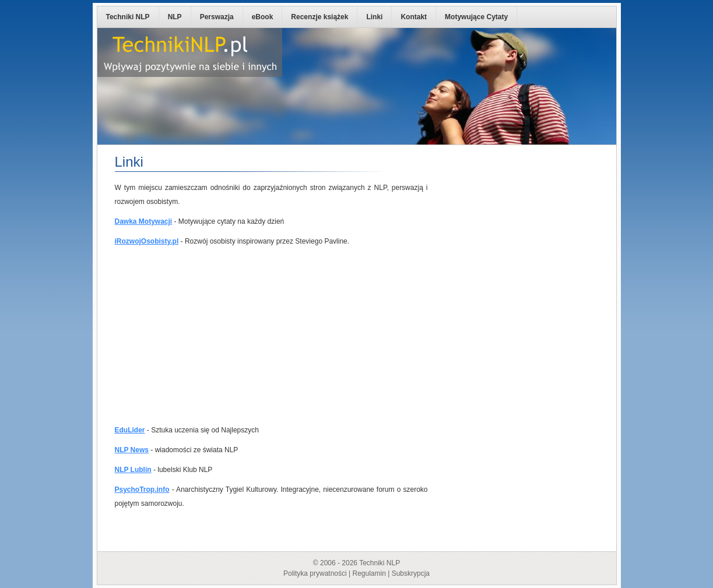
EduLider (130, 430)
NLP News (132, 450)
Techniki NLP (128, 17)
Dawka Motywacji (144, 221)
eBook (263, 17)
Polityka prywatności (315, 573)
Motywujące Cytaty (476, 17)
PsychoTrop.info (142, 490)
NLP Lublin (133, 470)
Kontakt (414, 17)
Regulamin (369, 573)
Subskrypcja (411, 573)
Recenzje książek (319, 17)
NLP (175, 17)
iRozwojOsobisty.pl (147, 241)
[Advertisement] (271, 336)
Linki (374, 17)
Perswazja (217, 17)
